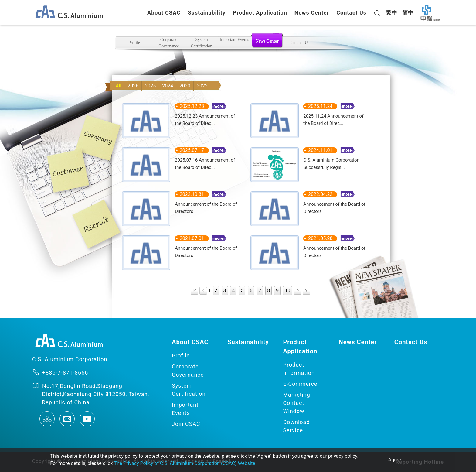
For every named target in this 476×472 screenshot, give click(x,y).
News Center (312, 13)
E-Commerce (300, 384)
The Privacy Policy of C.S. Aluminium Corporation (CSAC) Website (185, 463)
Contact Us (351, 13)
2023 (185, 86)
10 (287, 291)
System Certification (202, 43)
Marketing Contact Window (296, 403)
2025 (150, 86)
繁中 (392, 13)
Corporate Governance (169, 43)
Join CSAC (186, 424)
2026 (133, 86)
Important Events (235, 40)
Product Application (260, 13)
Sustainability (207, 13)
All (118, 86)
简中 (408, 13)
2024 (168, 86)
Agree (395, 460)
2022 (202, 86)
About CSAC (164, 13)
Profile (134, 43)
